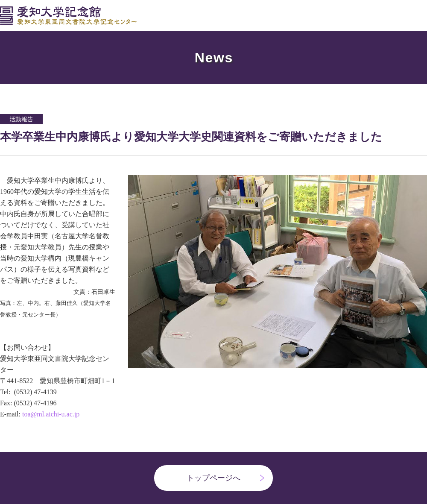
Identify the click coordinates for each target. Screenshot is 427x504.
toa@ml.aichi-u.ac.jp (51, 414)
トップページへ (213, 478)
